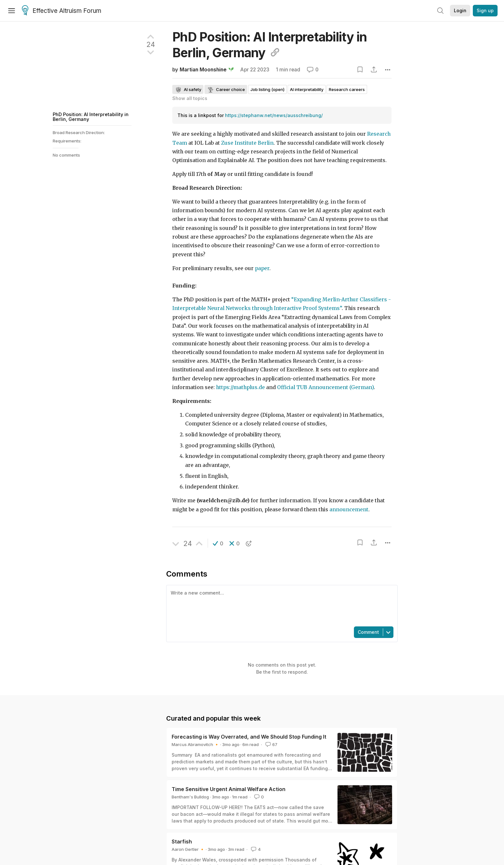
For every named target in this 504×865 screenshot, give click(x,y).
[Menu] (12, 11)
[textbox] (281, 605)
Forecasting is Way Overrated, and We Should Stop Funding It (249, 737)
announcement (349, 510)
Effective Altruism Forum (62, 11)
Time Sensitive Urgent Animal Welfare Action (229, 789)
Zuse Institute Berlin (247, 143)
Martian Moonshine (203, 70)
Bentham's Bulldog (190, 797)
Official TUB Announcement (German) (325, 387)
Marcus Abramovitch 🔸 (195, 744)
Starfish (182, 842)
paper (262, 268)
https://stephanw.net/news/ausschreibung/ (274, 115)
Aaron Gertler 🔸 (188, 849)
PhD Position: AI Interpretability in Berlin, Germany (91, 117)
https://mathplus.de (240, 387)
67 (271, 744)
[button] (218, 543)
